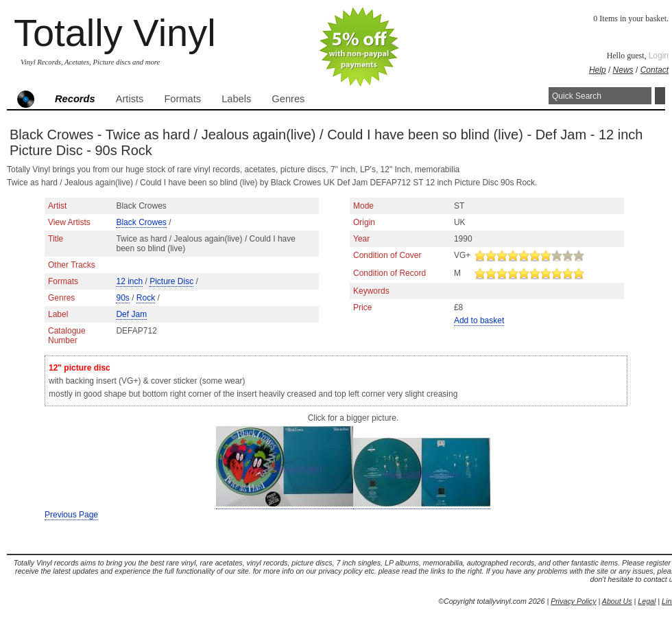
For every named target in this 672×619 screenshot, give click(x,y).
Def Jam (131, 314)
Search (660, 96)
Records (75, 99)
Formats (182, 99)
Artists (130, 99)
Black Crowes (141, 222)
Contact (655, 70)
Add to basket (479, 320)
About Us (617, 601)
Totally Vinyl (115, 33)
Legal (647, 601)
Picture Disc (171, 281)
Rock (146, 298)
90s (122, 298)
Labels (236, 99)
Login (659, 56)
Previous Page (71, 515)
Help (598, 70)
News (623, 70)
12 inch (129, 281)
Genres (288, 99)
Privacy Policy (573, 601)
